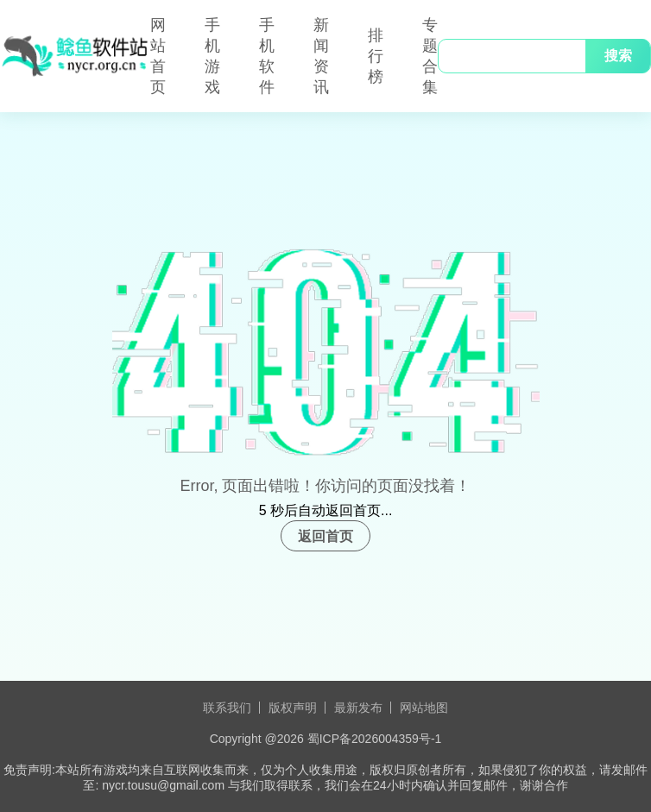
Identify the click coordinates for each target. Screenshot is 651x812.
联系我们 (227, 708)
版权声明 (293, 708)
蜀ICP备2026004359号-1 (375, 739)
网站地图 (424, 708)
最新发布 (358, 708)
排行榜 (376, 56)
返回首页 (325, 536)
